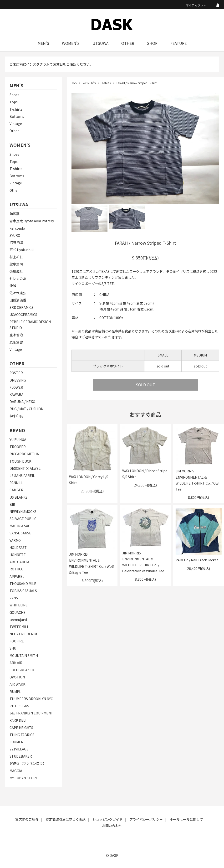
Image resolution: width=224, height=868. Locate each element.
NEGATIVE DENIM (23, 634)
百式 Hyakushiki (22, 250)
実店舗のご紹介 (27, 819)
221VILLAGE (19, 749)
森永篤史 (16, 342)
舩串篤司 (16, 264)
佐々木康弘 (18, 293)
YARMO (15, 540)
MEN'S (43, 43)
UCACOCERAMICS (23, 315)
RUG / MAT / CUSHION (26, 409)
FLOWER (16, 387)
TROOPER (18, 447)
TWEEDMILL (19, 627)
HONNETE (18, 555)
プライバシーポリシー (146, 819)
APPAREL (17, 576)
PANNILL (16, 483)
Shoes (14, 95)
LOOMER (16, 742)
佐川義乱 (16, 271)
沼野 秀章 (17, 243)
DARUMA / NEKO (22, 402)
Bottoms (17, 116)
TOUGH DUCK (20, 461)
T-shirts (16, 109)
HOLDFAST (18, 548)
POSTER (16, 373)
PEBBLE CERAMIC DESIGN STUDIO (30, 325)
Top (74, 83)
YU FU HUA (18, 439)
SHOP (152, 43)
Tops (14, 102)
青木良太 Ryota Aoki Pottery (32, 221)
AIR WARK (17, 684)
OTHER (128, 43)
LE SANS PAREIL (22, 475)
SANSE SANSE (20, 533)
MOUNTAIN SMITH (24, 656)
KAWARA (16, 394)
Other (14, 131)
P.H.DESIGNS (19, 706)
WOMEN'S (71, 43)
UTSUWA (100, 43)
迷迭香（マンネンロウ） (28, 763)
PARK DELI (18, 720)
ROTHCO (17, 569)
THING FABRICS (22, 735)
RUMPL (15, 692)
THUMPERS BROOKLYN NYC (31, 699)
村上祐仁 (16, 257)
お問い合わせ (112, 826)
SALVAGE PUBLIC (23, 519)
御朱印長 (16, 416)
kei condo (17, 228)
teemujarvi (18, 620)
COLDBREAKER (22, 670)
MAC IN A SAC (20, 526)
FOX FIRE (17, 641)
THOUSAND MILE (23, 584)
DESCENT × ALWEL (25, 468)
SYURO (15, 235)
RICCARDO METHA (24, 454)
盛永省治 (16, 335)
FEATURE (178, 43)
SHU (13, 648)
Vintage (16, 124)
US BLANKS (18, 497)
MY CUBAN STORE (24, 778)
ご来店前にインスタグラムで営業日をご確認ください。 (51, 64)
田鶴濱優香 (18, 300)
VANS (14, 598)
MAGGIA (16, 771)
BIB (12, 504)
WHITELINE (19, 605)
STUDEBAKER (21, 756)
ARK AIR (16, 663)
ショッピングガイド (107, 819)
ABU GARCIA (19, 562)
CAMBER (16, 490)
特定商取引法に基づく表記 (66, 819)
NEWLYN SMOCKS (23, 511)
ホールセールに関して (186, 819)
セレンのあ (18, 279)
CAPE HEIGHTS (21, 728)
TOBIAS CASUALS (23, 591)
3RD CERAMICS (21, 307)
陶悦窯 (15, 214)
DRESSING (18, 380)
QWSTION (17, 677)
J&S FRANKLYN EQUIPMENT (31, 713)
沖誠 (13, 286)
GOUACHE (18, 612)
